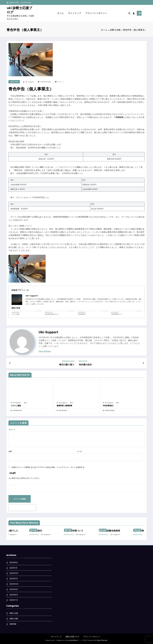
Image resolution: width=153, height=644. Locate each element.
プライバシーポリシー (96, 13)
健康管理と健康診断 (64, 406)
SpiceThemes (102, 640)
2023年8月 (14, 563)
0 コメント (61, 82)
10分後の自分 (85, 365)
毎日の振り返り (67, 365)
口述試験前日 (82, 314)
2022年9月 (14, 589)
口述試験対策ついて (117, 314)
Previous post (68, 361)
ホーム (61, 13)
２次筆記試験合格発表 (124, 531)
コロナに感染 (15, 314)
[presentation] (22, 508)
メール (110, 456)
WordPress (74, 640)
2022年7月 (14, 600)
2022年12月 (14, 573)
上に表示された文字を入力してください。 (25, 478)
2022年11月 (14, 579)
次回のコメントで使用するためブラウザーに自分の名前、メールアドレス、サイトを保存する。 (49, 467)
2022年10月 (14, 584)
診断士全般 (14, 82)
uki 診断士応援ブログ (20, 10)
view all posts (45, 351)
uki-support (30, 82)
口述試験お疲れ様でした (52, 314)
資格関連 (13, 624)
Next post (83, 361)
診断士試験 (13, 530)
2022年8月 (14, 595)
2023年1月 (13, 568)
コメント (76, 438)
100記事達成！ (109, 406)
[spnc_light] (135, 13)
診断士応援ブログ (72, 637)
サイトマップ (75, 13)
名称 (41, 456)
